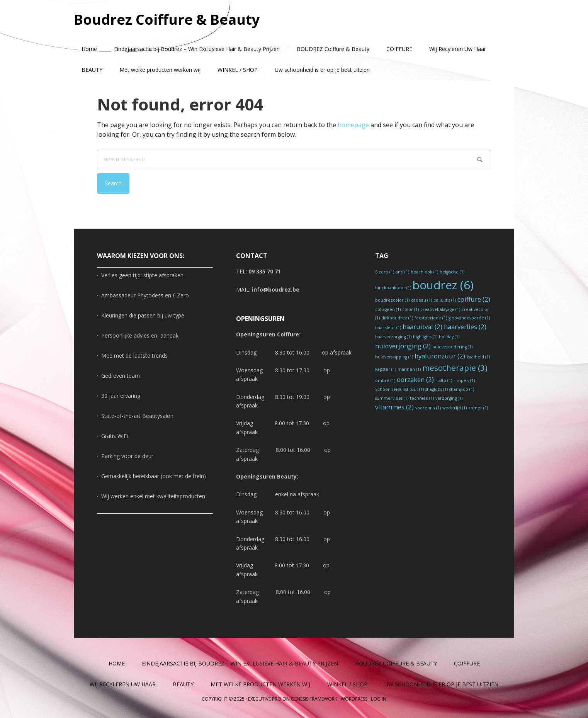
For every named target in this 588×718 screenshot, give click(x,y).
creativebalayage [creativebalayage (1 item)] (440, 309)
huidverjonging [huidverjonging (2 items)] (403, 346)
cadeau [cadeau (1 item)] (421, 300)
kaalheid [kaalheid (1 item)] (478, 357)
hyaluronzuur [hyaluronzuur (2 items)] (440, 356)
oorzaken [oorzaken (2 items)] (415, 379)
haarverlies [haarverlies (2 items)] (465, 327)
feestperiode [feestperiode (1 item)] (431, 318)
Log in (379, 699)
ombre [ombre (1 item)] (385, 380)
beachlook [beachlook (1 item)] (424, 272)
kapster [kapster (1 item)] (386, 369)
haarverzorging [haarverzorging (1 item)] (393, 337)
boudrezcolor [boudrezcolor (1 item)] (392, 300)
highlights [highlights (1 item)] (425, 337)
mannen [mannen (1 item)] (409, 369)
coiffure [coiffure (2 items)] (474, 299)
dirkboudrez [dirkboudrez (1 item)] (397, 318)
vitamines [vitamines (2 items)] (394, 407)
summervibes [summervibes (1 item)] (392, 398)
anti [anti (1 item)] (402, 272)
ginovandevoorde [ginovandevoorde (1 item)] (469, 318)
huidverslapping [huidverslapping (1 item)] (394, 357)
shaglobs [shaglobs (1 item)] (437, 389)
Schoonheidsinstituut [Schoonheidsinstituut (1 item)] (399, 389)
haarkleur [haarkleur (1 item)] (388, 328)
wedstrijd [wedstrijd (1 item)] (455, 408)
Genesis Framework (314, 699)
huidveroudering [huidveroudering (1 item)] (452, 347)
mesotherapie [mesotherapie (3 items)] (455, 368)
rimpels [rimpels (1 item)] (464, 380)
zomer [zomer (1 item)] (478, 408)
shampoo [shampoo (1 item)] (462, 389)
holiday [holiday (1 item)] (449, 337)
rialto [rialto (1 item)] (444, 380)
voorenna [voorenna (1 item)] (428, 408)
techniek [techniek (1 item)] (422, 398)
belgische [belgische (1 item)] (452, 272)
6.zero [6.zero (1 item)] (385, 272)
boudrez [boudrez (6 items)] (443, 285)
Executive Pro (265, 699)
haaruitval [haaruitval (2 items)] (422, 327)
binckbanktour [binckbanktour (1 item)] (393, 288)
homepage (353, 125)
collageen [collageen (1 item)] (388, 309)
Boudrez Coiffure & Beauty (167, 19)
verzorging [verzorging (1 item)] (449, 398)
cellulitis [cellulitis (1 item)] (445, 300)
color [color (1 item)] (410, 309)
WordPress (354, 699)
